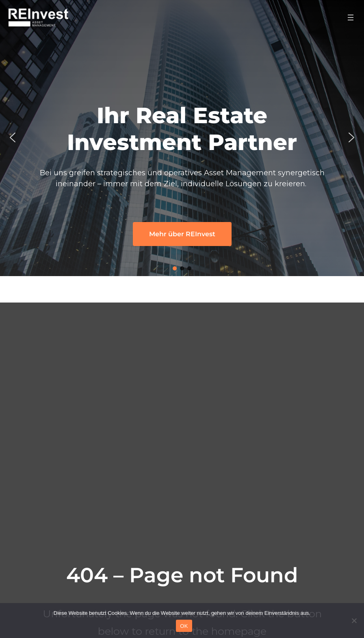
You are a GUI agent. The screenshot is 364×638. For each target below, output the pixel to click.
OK (184, 626)
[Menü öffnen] (351, 17)
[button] (13, 137)
